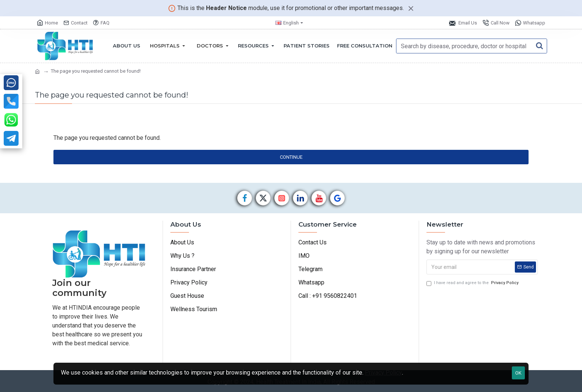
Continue (291, 157)
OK (518, 373)
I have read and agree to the (473, 283)
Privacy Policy (383, 373)
